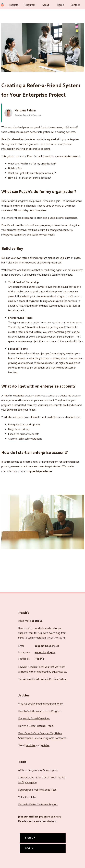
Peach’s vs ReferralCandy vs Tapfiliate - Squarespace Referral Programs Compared (42, 736)
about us (37, 621)
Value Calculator (27, 797)
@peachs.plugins (45, 652)
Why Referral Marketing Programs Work (41, 704)
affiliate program (39, 817)
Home (60, 5)
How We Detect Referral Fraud (36, 726)
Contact (75, 5)
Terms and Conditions (32, 679)
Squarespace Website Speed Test (37, 790)
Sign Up (30, 838)
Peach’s (39, 659)
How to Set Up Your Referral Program (40, 711)
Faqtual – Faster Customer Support (38, 805)
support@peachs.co (47, 646)
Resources (30, 5)
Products (13, 5)
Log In (29, 848)
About (46, 5)
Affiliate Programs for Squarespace (38, 770)
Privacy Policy (58, 679)
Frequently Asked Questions (34, 719)
